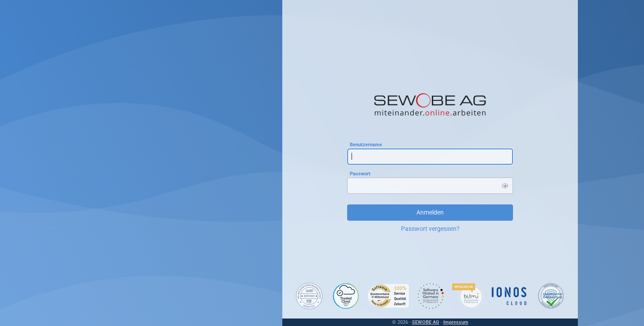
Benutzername (366, 144)
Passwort (360, 173)
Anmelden (430, 212)
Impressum (456, 322)
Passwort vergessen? (430, 229)
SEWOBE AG (426, 322)
